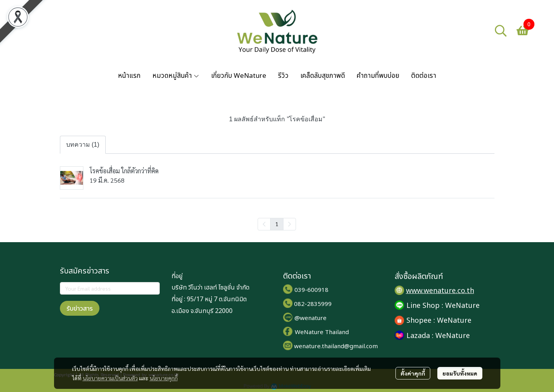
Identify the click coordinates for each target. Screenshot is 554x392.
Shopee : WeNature (439, 321)
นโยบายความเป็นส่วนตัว (110, 378)
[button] (501, 31)
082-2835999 (313, 304)
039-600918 (311, 290)
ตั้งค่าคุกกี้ (413, 373)
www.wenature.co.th (440, 291)
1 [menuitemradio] (277, 224)
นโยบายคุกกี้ (164, 378)
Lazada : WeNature (438, 336)
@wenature (310, 318)
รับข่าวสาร (80, 308)
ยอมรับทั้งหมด (460, 373)
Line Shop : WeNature (443, 306)
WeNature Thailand (322, 332)
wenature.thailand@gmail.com (336, 346)
